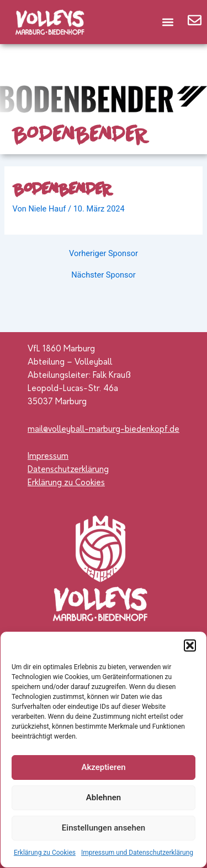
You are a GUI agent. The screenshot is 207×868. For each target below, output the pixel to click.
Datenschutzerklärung (68, 470)
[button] (190, 645)
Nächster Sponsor (104, 275)
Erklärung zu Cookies (45, 853)
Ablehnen (104, 798)
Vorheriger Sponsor (104, 254)
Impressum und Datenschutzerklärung (137, 853)
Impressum (48, 457)
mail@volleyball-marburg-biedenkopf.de (104, 430)
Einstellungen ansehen (104, 828)
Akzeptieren (103, 767)
